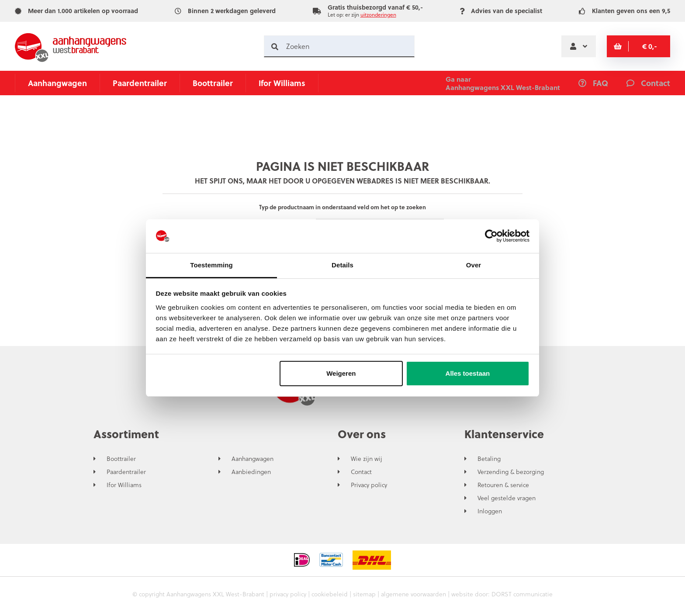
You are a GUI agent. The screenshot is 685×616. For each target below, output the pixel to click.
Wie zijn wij (367, 459)
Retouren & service (503, 485)
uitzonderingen (378, 14)
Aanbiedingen (251, 472)
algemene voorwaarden (413, 594)
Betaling (489, 459)
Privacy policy (369, 485)
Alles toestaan (468, 373)
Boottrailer (213, 83)
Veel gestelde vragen (507, 498)
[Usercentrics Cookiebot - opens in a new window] (491, 236)
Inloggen (490, 511)
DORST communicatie (522, 594)
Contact (361, 472)
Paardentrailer (140, 83)
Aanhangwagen (57, 83)
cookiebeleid (330, 594)
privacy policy (288, 594)
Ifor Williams (282, 83)
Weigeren (341, 373)
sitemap (364, 594)
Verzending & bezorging (511, 472)
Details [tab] (342, 265)
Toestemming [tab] (211, 265)
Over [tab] (474, 265)
